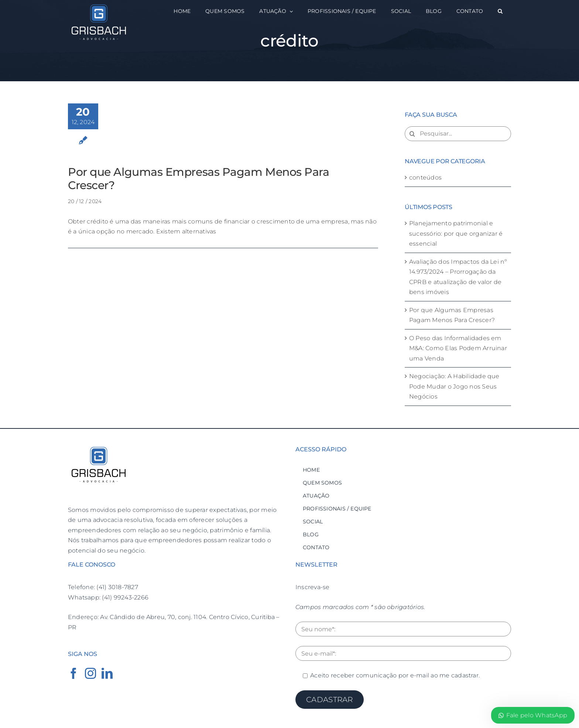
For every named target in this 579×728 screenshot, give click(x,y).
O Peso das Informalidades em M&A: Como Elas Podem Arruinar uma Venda (458, 348)
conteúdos (425, 177)
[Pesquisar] (412, 134)
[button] (500, 11)
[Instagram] (90, 673)
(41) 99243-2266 (125, 597)
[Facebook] (73, 673)
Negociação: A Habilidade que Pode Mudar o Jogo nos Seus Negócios (454, 386)
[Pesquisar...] (458, 134)
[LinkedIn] (107, 673)
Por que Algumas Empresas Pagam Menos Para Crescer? (199, 179)
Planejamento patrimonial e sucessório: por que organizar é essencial (456, 233)
